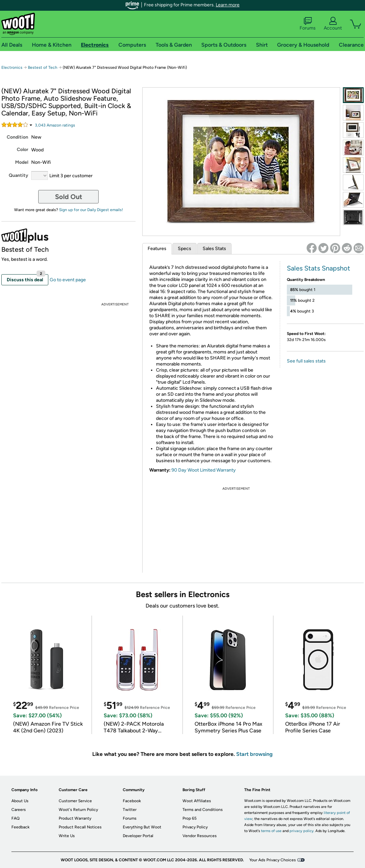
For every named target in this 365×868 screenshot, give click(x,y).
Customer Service (75, 801)
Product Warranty (75, 818)
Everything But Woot (142, 827)
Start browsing (254, 754)
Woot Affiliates (197, 801)
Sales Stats (214, 249)
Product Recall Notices (80, 827)
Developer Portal (138, 836)
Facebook (132, 801)
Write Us (67, 836)
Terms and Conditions (203, 810)
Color (22, 150)
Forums (308, 24)
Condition (17, 137)
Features (157, 249)
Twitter (130, 810)
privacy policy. (302, 831)
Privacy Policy (195, 827)
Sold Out (69, 197)
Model (22, 162)
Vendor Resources (200, 836)
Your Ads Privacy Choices (273, 860)
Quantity (18, 175)
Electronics (12, 67)
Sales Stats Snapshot (319, 268)
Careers (19, 810)
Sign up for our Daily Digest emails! (91, 210)
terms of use (271, 831)
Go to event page (68, 280)
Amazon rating (55, 125)
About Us (20, 801)
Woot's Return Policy (78, 810)
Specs (185, 249)
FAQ (15, 818)
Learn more (228, 5)
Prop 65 (190, 818)
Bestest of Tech (43, 67)
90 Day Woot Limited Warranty (204, 470)
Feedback (20, 827)
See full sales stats (306, 361)
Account (333, 24)
